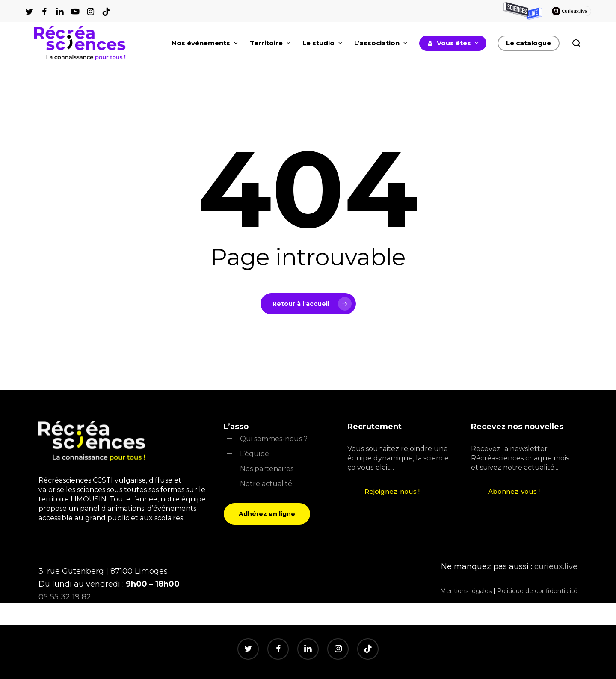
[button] (267, 514)
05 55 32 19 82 (65, 597)
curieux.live (556, 566)
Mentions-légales (466, 591)
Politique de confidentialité (537, 591)
